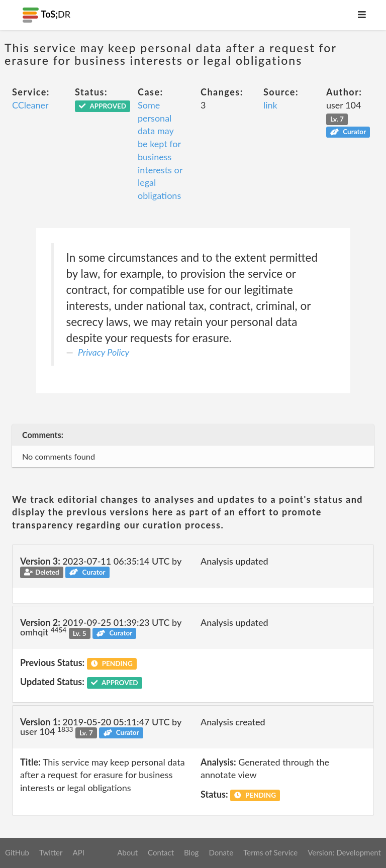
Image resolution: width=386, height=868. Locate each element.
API (78, 852)
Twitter (51, 852)
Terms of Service (270, 852)
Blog (191, 852)
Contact (161, 852)
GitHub (17, 852)
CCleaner (30, 105)
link (270, 105)
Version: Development (344, 852)
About (127, 852)
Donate (221, 852)
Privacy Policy (104, 352)
